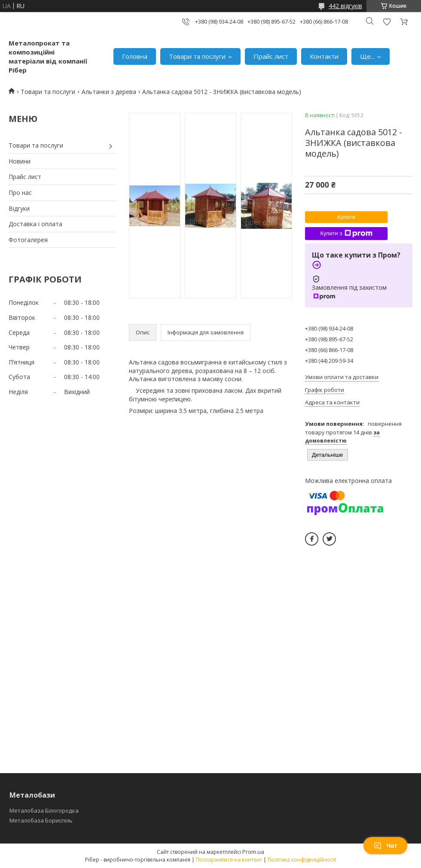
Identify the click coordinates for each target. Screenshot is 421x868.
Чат (385, 846)
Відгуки (19, 208)
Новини (20, 161)
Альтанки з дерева (109, 92)
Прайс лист (271, 56)
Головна (135, 56)
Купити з (346, 234)
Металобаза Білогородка (44, 810)
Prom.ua (253, 852)
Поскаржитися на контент (229, 860)
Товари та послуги (197, 56)
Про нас (20, 193)
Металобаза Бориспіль (41, 820)
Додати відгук (387, 22)
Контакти (324, 56)
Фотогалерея (28, 240)
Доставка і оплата (35, 224)
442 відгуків (345, 6)
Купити (346, 217)
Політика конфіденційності (302, 860)
